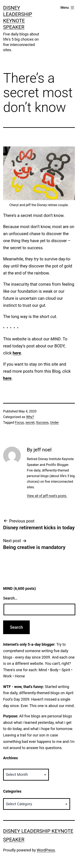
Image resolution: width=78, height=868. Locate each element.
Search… (10, 598)
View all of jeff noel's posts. (47, 496)
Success (42, 423)
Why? (30, 417)
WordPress (46, 850)
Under (54, 423)
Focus (19, 423)
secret (30, 423)
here (17, 353)
